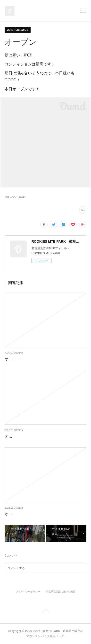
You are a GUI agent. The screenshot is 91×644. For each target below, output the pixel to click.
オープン (12, 359)
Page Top (45, 612)
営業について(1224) (15, 197)
